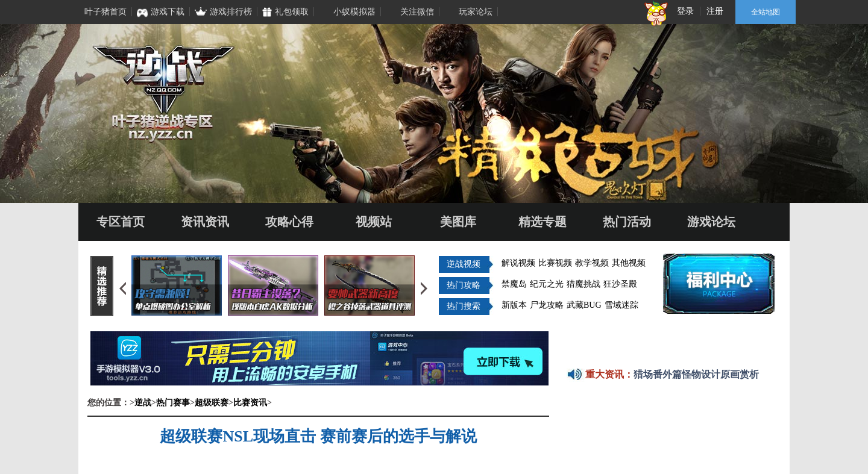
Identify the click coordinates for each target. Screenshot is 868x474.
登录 (685, 11)
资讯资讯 (205, 222)
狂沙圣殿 (620, 284)
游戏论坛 (711, 222)
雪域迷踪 (621, 305)
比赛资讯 (250, 403)
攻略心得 (289, 222)
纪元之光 (547, 284)
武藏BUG (584, 305)
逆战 (143, 403)
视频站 (374, 222)
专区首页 (121, 222)
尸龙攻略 (547, 305)
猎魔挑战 (583, 284)
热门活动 (627, 222)
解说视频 (518, 263)
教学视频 (592, 263)
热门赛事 (173, 403)
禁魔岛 (514, 284)
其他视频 (629, 263)
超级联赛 (212, 403)
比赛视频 (555, 263)
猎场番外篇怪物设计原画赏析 (696, 374)
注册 (715, 11)
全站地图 (766, 12)
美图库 (458, 222)
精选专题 (542, 222)
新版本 (514, 305)
